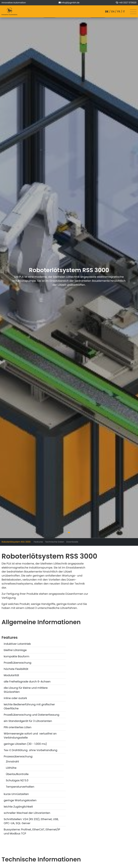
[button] (69, 533)
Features (38, 542)
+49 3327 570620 (127, 3)
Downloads (72, 542)
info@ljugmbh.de (70, 3)
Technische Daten (55, 542)
